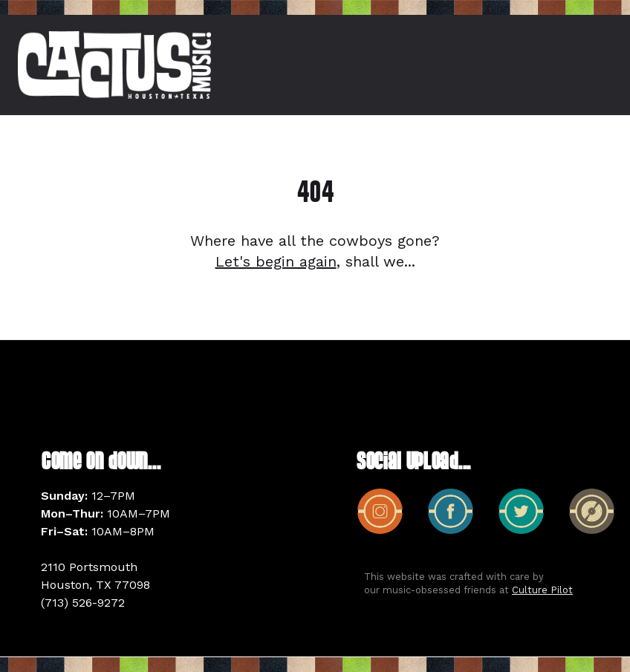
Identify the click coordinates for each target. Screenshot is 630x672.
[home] (114, 65)
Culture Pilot (542, 590)
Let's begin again (276, 261)
